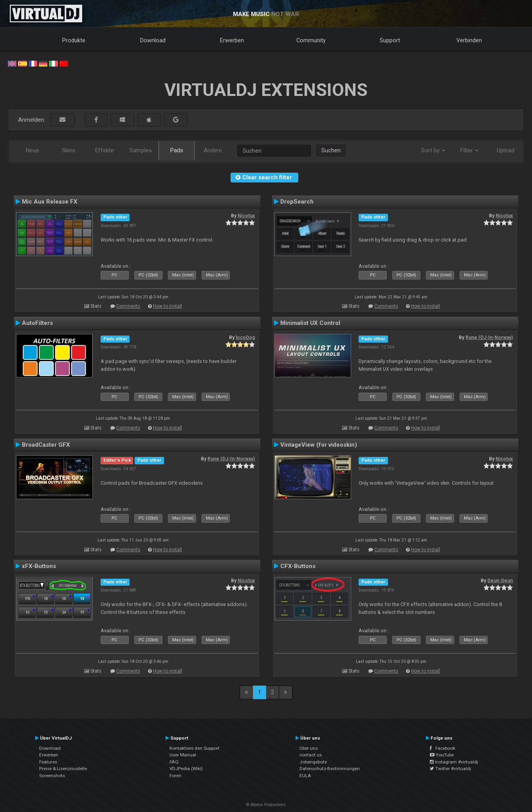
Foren (175, 776)
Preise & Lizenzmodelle (63, 769)
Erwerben (232, 40)
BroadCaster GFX (46, 445)
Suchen (331, 150)
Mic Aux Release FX (50, 202)
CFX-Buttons (298, 566)
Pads (177, 150)
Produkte (74, 40)
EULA (305, 776)
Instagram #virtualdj (454, 762)
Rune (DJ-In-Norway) (489, 337)
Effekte (105, 150)
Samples (141, 150)
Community (311, 40)
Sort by (433, 150)
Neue (32, 150)
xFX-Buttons (39, 566)
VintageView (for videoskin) (319, 445)
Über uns (309, 748)
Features (48, 762)
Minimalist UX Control (310, 323)
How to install (168, 306)
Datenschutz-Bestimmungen (330, 769)
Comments (128, 306)
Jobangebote (313, 762)
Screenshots (52, 776)
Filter (469, 150)
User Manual (183, 755)
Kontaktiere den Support (195, 748)
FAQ (174, 762)
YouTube (442, 755)
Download (153, 40)
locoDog (245, 337)
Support (390, 40)
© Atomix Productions (266, 805)
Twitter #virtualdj (450, 769)
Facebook (443, 748)
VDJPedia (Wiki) (186, 769)
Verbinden (469, 40)
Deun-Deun (500, 581)
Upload (506, 150)
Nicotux (246, 216)
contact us (311, 755)
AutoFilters (37, 323)
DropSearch (297, 202)
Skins (69, 150)
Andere (213, 150)
